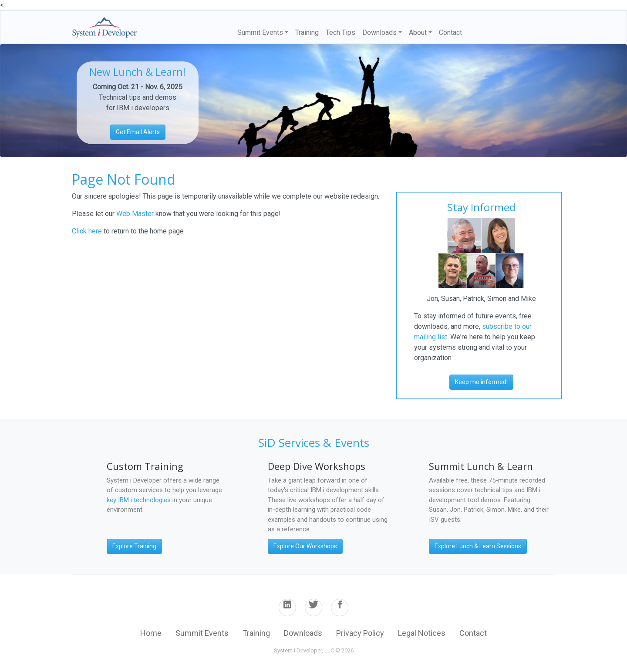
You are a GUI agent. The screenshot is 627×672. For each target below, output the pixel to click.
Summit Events (202, 633)
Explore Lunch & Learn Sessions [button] (478, 546)
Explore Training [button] (134, 546)
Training (307, 32)
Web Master (136, 214)
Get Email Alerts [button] (138, 132)
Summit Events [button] (260, 32)
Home (151, 633)
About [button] (418, 32)
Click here (87, 231)
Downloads (303, 633)
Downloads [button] (379, 32)
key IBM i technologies (139, 500)
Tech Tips (340, 32)
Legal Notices (422, 633)
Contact (450, 32)
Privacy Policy (360, 633)
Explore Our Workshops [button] (305, 546)
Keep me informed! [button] (481, 382)
